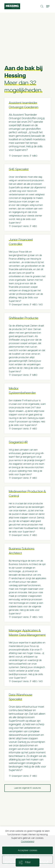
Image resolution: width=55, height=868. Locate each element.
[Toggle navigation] (48, 6)
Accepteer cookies (28, 850)
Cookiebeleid (28, 842)
